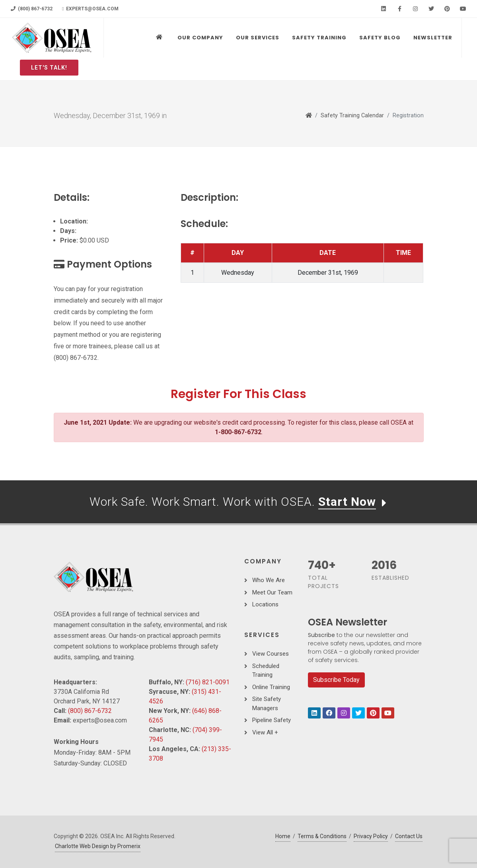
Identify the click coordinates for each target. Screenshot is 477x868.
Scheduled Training (266, 671)
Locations (265, 604)
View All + (265, 732)
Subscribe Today (336, 680)
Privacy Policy (371, 836)
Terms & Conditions (322, 836)
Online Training (271, 687)
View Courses (271, 654)
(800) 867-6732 (32, 9)
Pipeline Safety (272, 720)
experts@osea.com (90, 9)
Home (283, 836)
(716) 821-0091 (208, 682)
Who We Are (269, 580)
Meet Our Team (272, 592)
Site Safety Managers (267, 704)
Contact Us (409, 836)
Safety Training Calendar (352, 116)
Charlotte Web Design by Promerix (98, 846)
